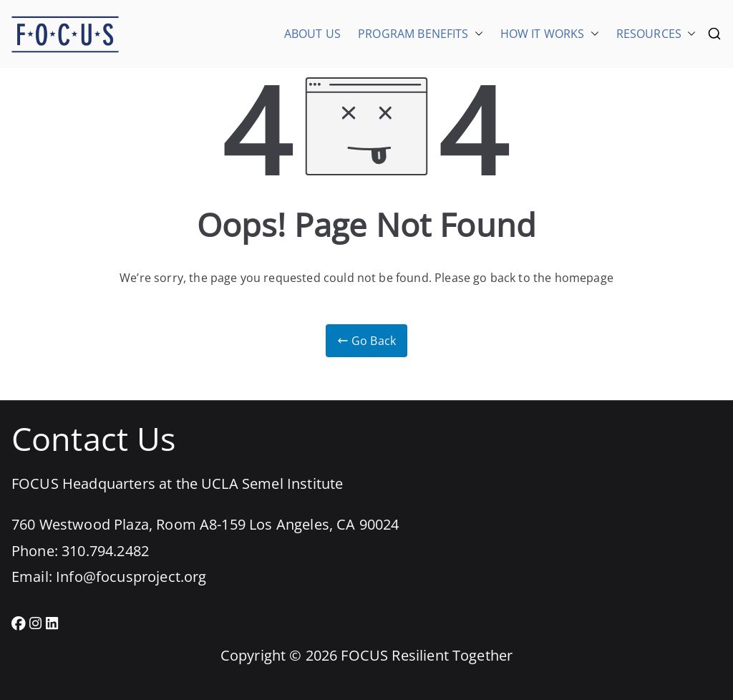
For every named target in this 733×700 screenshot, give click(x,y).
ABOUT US (312, 34)
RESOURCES (656, 34)
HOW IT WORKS (550, 34)
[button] (476, 34)
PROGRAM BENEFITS (421, 34)
